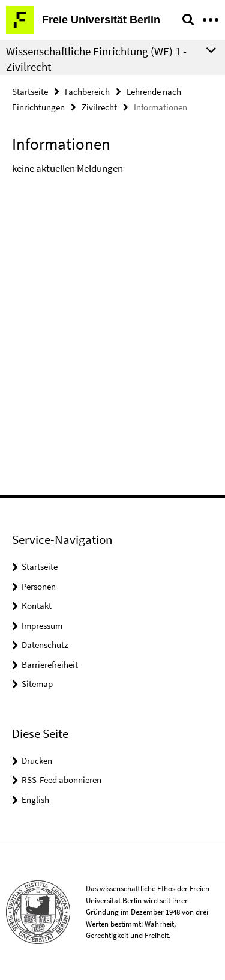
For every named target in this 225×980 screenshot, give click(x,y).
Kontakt (37, 606)
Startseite (30, 92)
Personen (39, 586)
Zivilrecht (99, 107)
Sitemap (37, 684)
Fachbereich (87, 92)
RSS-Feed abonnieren (61, 780)
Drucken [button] (37, 761)
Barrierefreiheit (50, 664)
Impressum (42, 625)
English (35, 800)
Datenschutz (45, 645)
